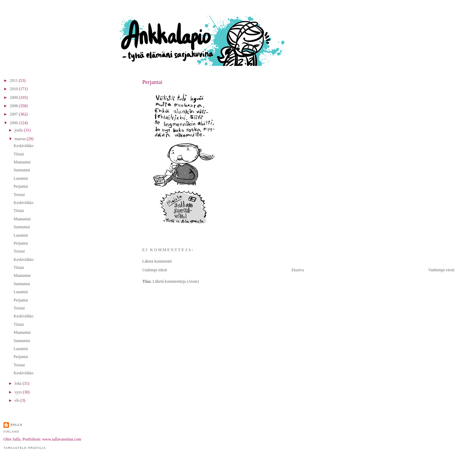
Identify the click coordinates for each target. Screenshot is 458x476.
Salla (16, 425)
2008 (14, 106)
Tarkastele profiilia (25, 448)
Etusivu (298, 270)
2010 (14, 89)
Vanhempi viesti (441, 270)
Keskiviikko (23, 146)
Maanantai (22, 162)
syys (19, 392)
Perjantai (152, 82)
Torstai (19, 195)
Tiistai (19, 154)
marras (21, 139)
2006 (14, 123)
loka (19, 384)
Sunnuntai (22, 170)
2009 (14, 98)
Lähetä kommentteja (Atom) (176, 282)
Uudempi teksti (155, 270)
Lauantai (21, 178)
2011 (14, 81)
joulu (19, 130)
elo (18, 401)
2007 (14, 114)
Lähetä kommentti (157, 261)
